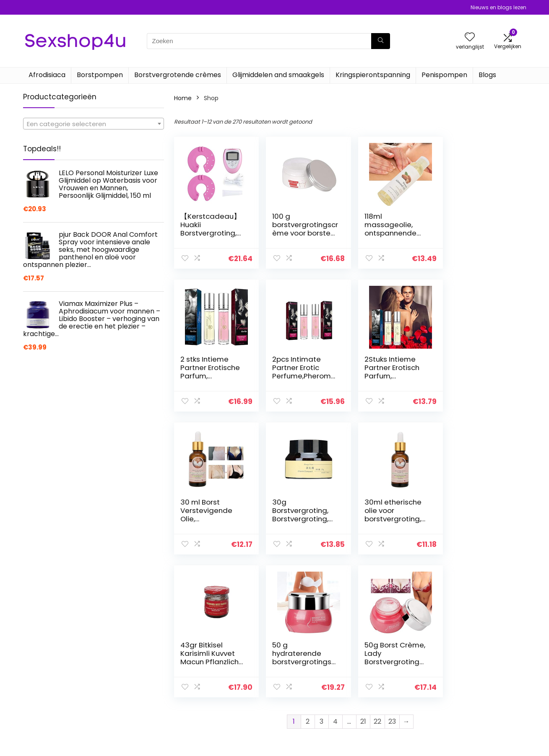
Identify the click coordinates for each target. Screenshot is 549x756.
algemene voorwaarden (486, 684)
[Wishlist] (470, 38)
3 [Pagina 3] (321, 579)
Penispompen (444, 75)
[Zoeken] (381, 41)
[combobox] (94, 124)
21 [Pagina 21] (363, 579)
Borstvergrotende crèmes (178, 75)
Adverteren (385, 719)
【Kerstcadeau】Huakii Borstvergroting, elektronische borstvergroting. (211, 233)
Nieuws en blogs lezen (498, 7)
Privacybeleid (470, 672)
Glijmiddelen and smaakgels (278, 75)
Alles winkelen (389, 684)
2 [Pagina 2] (308, 579)
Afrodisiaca (47, 75)
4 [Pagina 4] (335, 579)
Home (183, 98)
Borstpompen (100, 75)
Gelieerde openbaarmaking (476, 699)
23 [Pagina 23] (392, 579)
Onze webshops (392, 707)
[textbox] (94, 124)
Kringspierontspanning (373, 75)
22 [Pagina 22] (377, 579)
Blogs (487, 75)
